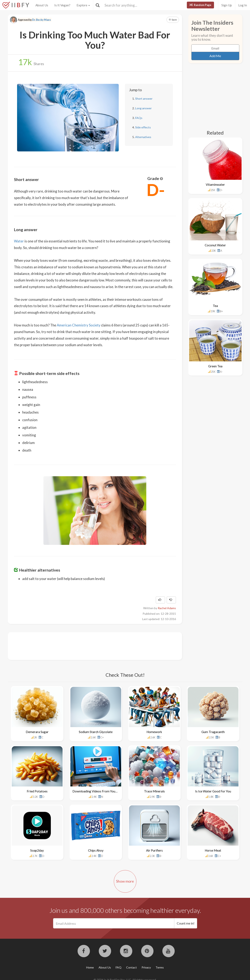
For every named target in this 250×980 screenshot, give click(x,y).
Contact (131, 967)
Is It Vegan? (62, 5)
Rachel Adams (167, 608)
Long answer (143, 108)
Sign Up (227, 5)
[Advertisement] (89, 646)
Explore (83, 5)
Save (173, 20)
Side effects (143, 127)
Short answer (144, 99)
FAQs (139, 118)
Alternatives (143, 137)
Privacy (146, 967)
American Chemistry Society (79, 325)
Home (90, 967)
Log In (243, 5)
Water (19, 241)
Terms (160, 967)
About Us (42, 5)
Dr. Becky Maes (41, 20)
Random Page (200, 5)
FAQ (119, 967)
